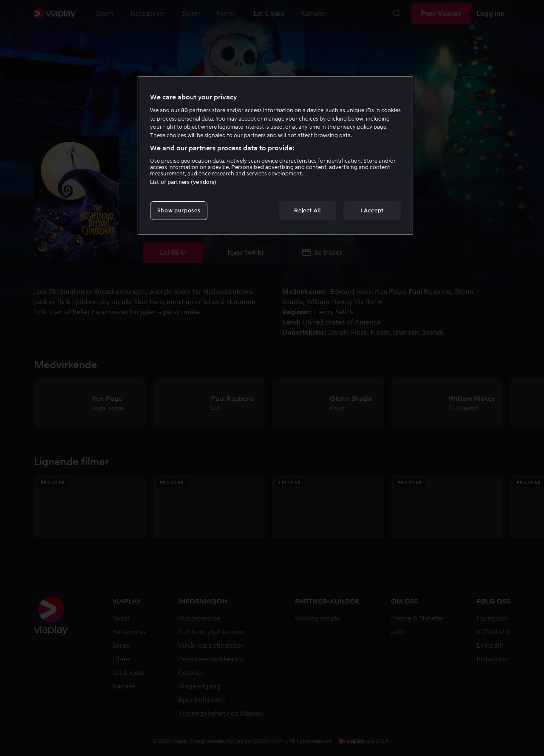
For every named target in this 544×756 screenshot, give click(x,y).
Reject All (307, 210)
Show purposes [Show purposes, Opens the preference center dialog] (179, 210)
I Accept (372, 210)
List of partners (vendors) (183, 182)
